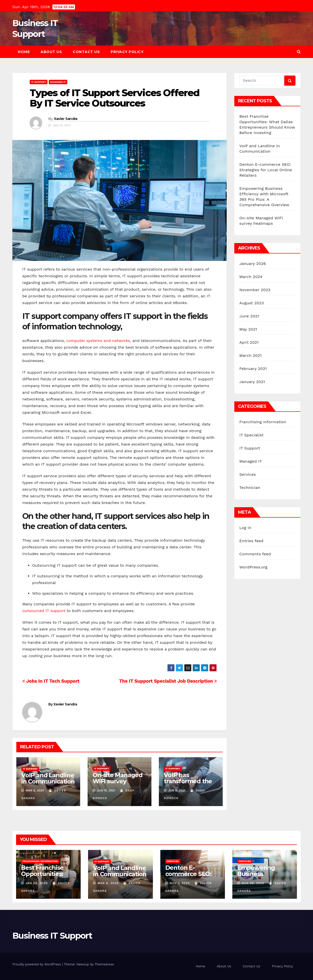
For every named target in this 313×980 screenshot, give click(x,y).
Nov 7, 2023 (180, 883)
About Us (51, 52)
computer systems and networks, (99, 341)
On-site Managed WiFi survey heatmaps (118, 781)
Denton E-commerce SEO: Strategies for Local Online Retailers (266, 170)
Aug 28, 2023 (253, 883)
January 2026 (253, 264)
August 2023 (252, 303)
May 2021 (248, 329)
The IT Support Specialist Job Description (168, 681)
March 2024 (251, 277)
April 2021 (249, 342)
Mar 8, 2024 (108, 883)
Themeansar (104, 964)
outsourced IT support (44, 611)
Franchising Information (263, 422)
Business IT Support (52, 936)
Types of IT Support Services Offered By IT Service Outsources (115, 98)
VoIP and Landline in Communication (48, 778)
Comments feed (255, 554)
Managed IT (58, 82)
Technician (250, 488)
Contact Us (86, 52)
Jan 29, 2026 (37, 883)
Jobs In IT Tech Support (51, 681)
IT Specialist (251, 435)
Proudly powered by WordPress (37, 964)
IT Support (39, 82)
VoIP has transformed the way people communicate (188, 784)
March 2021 (250, 355)
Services (248, 474)
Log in (245, 528)
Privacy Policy (127, 52)
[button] (299, 52)
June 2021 (249, 316)
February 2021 (253, 369)
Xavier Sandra (66, 119)
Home (24, 52)
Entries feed (251, 541)
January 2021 (252, 382)
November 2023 (255, 290)
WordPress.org (253, 567)
